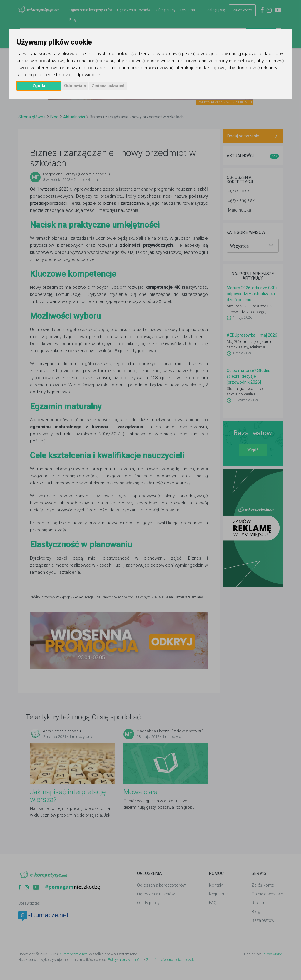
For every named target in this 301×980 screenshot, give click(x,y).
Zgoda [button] (39, 86)
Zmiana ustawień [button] (108, 86)
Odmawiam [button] (75, 86)
